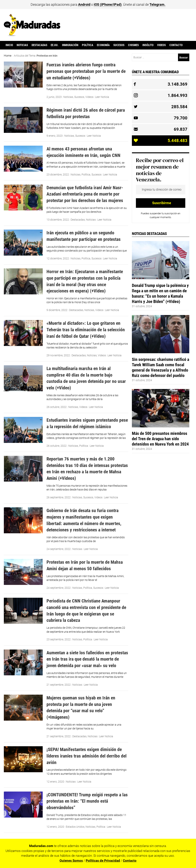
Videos (161, 45)
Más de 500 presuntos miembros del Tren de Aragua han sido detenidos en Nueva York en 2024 (160, 439)
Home (8, 56)
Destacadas (39, 45)
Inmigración (70, 45)
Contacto (176, 45)
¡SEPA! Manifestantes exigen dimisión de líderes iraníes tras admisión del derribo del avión (87, 756)
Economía (103, 45)
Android (84, 4)
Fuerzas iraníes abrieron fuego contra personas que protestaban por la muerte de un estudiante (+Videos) (86, 71)
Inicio (9, 45)
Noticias (22, 45)
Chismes (133, 45)
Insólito (148, 45)
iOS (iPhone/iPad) (108, 4)
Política (88, 45)
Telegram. (157, 4)
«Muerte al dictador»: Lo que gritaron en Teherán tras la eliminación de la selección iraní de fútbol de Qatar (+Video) (86, 330)
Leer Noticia (102, 97)
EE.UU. (55, 45)
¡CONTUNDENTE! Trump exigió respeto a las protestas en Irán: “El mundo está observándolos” (87, 801)
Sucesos (119, 45)
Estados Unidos (75, 827)
